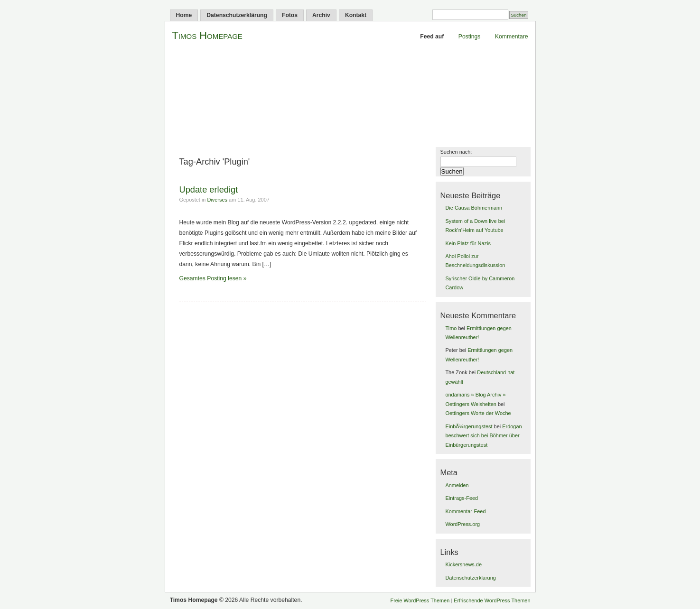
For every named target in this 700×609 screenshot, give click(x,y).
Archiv (321, 15)
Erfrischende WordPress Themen (492, 600)
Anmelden (457, 485)
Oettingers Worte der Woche (478, 413)
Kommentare (512, 37)
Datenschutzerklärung (237, 15)
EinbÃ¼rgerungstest (469, 426)
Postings (470, 37)
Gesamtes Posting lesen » (213, 278)
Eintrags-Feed (462, 498)
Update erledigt (209, 189)
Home (184, 15)
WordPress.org (462, 524)
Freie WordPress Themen (420, 600)
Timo (451, 328)
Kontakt (356, 15)
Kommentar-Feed (465, 511)
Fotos (290, 15)
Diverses (217, 200)
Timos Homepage (207, 35)
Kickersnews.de (463, 564)
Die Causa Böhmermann (474, 208)
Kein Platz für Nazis (468, 243)
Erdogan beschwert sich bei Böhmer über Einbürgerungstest (483, 436)
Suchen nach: (456, 152)
